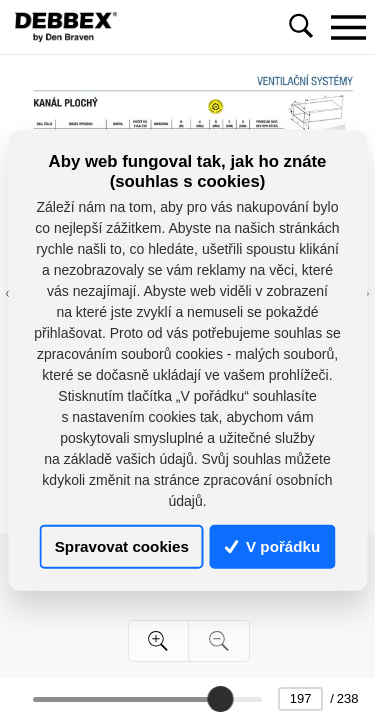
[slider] (220, 699)
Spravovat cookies (122, 546)
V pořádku (273, 546)
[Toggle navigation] (348, 27)
